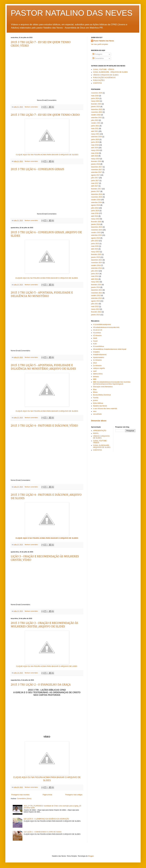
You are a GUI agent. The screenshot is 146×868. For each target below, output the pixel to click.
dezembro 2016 (97, 194)
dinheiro (96, 377)
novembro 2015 (97, 230)
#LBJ (95, 344)
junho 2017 (95, 181)
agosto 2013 (96, 301)
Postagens (97, 54)
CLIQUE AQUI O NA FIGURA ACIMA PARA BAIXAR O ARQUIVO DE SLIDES (47, 538)
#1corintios (97, 333)
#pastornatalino (99, 357)
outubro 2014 (96, 265)
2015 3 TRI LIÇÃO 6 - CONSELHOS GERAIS (37, 169)
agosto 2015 (96, 238)
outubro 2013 (96, 296)
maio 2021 (95, 128)
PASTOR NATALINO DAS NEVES (72, 13)
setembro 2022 (96, 118)
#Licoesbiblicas (99, 346)
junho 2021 (95, 126)
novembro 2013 (97, 293)
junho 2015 (95, 244)
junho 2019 (95, 142)
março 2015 (95, 252)
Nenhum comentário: (32, 107)
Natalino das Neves (100, 406)
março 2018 (95, 159)
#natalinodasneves (100, 355)
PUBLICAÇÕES (99, 80)
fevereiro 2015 (96, 254)
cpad (95, 371)
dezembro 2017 (97, 167)
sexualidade (97, 414)
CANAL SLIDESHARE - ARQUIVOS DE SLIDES (110, 72)
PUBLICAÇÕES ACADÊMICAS (104, 78)
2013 (95, 363)
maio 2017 (95, 183)
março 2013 (95, 309)
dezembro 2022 (97, 109)
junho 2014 (95, 274)
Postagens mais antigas (74, 795)
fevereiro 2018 (96, 161)
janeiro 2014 (96, 287)
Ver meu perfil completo (100, 44)
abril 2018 (95, 156)
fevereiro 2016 (96, 222)
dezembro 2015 (97, 227)
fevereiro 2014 (96, 285)
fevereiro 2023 (96, 104)
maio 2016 (95, 213)
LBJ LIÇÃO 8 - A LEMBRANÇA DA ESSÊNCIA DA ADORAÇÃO (46, 819)
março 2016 (95, 219)
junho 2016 (95, 211)
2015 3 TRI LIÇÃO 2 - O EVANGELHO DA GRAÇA (41, 685)
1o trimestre (97, 360)
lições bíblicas (98, 403)
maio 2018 (95, 153)
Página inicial (47, 795)
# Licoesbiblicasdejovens (102, 325)
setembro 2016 (96, 202)
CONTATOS (97, 83)
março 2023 (95, 101)
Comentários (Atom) (24, 799)
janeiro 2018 (96, 164)
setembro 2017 (96, 172)
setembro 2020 (96, 137)
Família (96, 398)
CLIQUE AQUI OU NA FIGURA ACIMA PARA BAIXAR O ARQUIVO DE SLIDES (47, 155)
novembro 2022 (97, 112)
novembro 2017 (97, 170)
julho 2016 (95, 208)
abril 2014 (95, 279)
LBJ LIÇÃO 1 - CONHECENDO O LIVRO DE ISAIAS (43, 832)
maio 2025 (95, 96)
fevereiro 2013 (96, 312)
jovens (95, 400)
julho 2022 (95, 120)
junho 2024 (95, 98)
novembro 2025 (97, 93)
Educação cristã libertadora (103, 387)
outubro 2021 (96, 123)
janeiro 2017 (96, 191)
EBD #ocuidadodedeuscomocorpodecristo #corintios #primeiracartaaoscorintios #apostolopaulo (112, 383)
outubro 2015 (96, 233)
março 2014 (95, 282)
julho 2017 (95, 178)
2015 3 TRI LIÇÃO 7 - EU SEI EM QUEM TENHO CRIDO (45, 115)
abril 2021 (95, 131)
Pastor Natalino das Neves (104, 41)
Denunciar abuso (99, 421)
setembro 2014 (96, 268)
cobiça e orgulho (99, 368)
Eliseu (95, 392)
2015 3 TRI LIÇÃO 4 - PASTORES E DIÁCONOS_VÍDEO (44, 426)
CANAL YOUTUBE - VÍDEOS (104, 69)
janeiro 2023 (96, 107)
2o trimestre (97, 366)
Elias (95, 389)
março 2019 (95, 150)
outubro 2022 (96, 115)
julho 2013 (95, 304)
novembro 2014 (97, 263)
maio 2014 (95, 276)
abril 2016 (95, 216)
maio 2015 (95, 246)
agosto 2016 (96, 205)
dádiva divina (98, 374)
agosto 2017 (96, 175)
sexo (95, 411)
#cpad (95, 341)
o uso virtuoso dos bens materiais (105, 409)
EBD (95, 379)
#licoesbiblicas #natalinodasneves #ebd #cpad (110, 349)
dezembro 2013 (97, 290)
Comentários (98, 58)
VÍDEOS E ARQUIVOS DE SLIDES (106, 75)
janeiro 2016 (96, 224)
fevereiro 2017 (96, 189)
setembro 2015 (96, 235)
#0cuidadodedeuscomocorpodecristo (106, 327)
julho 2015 (95, 241)
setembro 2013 (96, 298)
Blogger (91, 856)
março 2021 (95, 134)
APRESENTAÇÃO (100, 431)
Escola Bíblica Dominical (102, 395)
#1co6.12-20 (98, 330)
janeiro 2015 (96, 257)
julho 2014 (95, 271)
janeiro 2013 (96, 315)
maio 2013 (95, 307)
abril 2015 (95, 249)
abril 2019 (95, 148)
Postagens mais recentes (20, 795)
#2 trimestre (97, 336)
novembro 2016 (97, 197)
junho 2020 (95, 139)
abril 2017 (95, 186)
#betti (95, 338)
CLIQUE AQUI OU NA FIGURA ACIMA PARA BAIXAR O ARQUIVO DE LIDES (47, 666)
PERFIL (96, 433)
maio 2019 (95, 145)
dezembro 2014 (97, 260)
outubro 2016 (96, 200)
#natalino (96, 352)
